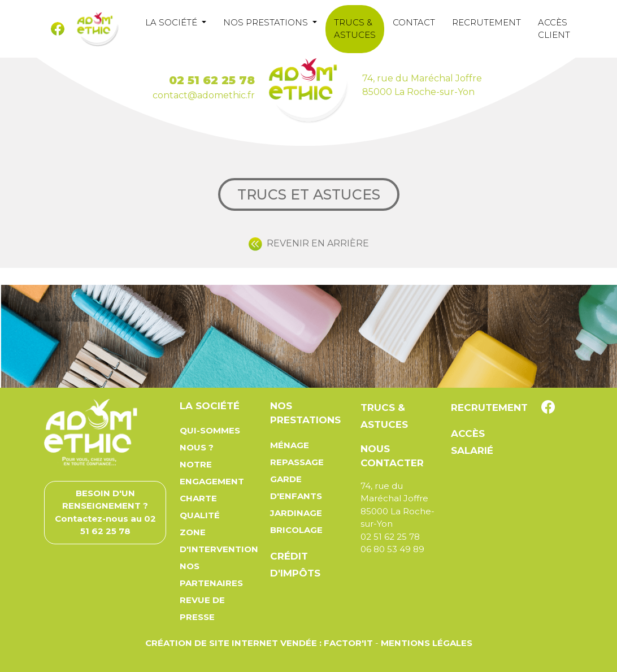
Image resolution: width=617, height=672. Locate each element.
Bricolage (296, 530)
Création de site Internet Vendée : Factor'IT (259, 643)
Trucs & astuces (355, 29)
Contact (414, 22)
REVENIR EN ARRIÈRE (309, 243)
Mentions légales (427, 643)
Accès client (554, 29)
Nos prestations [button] (267, 22)
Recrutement (486, 22)
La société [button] (172, 22)
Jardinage (296, 513)
